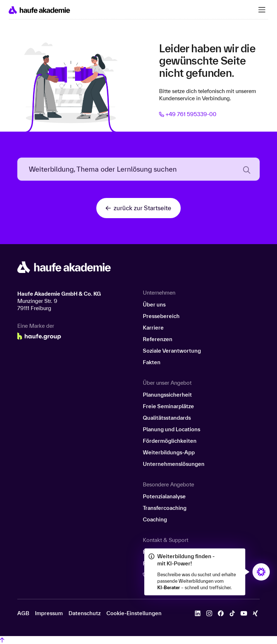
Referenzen (158, 339)
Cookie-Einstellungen (134, 613)
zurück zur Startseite (138, 208)
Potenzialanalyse (164, 496)
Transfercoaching (165, 508)
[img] (261, 572)
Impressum (49, 613)
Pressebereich (161, 316)
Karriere (153, 328)
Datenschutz (85, 613)
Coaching (155, 519)
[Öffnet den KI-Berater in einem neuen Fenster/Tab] (261, 572)
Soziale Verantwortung (172, 351)
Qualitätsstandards (167, 418)
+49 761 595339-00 (188, 114)
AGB (23, 613)
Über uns (154, 305)
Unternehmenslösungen (174, 464)
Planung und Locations (172, 429)
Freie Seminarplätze (168, 406)
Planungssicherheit (167, 395)
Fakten (152, 362)
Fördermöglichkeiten (170, 441)
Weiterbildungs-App (169, 452)
